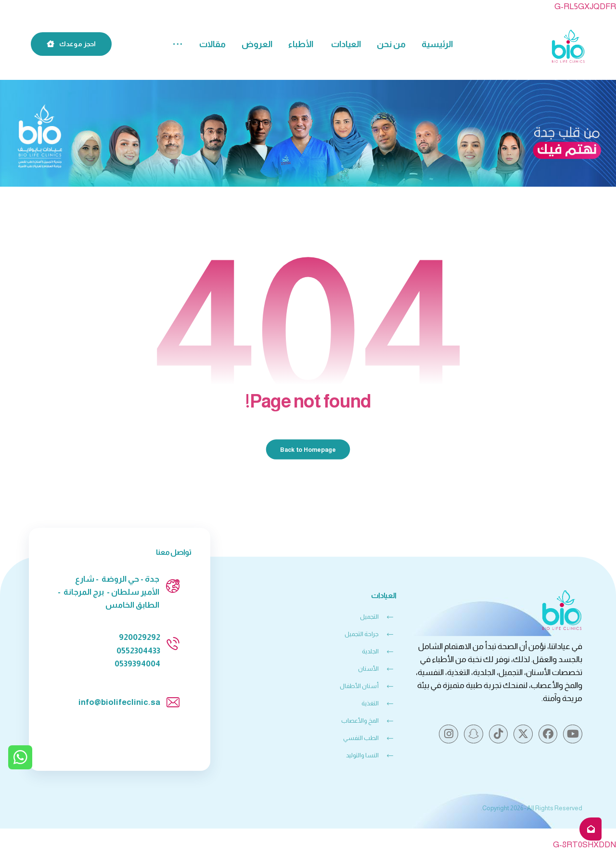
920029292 (140, 637)
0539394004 (137, 664)
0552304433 (138, 651)
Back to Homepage (308, 449)
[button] (178, 45)
